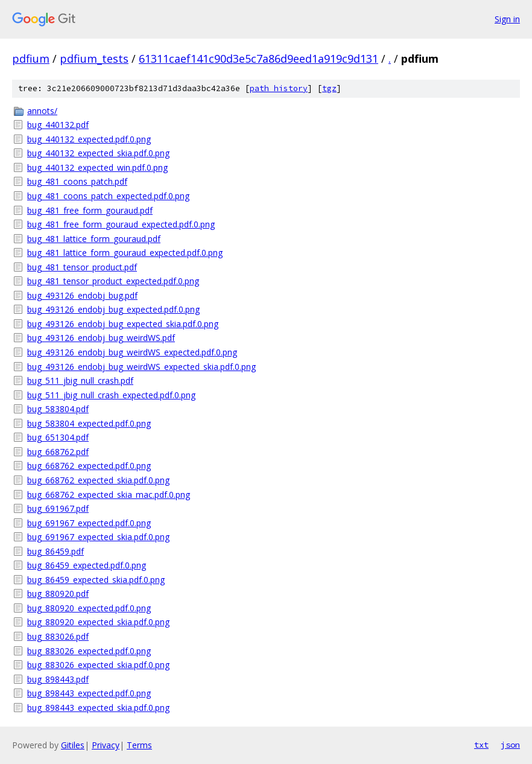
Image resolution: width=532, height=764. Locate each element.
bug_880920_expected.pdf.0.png (89, 608)
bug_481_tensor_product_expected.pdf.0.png (113, 281)
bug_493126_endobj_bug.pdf (82, 295)
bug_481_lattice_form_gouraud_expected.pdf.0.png (125, 253)
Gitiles (73, 745)
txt (481, 745)
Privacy (106, 745)
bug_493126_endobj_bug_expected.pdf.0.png (113, 309)
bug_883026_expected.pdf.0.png (89, 651)
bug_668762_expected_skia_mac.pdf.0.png (109, 495)
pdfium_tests (94, 59)
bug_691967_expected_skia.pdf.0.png (98, 537)
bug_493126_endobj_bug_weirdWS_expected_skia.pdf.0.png (141, 367)
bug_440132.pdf (58, 125)
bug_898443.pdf (58, 679)
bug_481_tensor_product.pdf (82, 267)
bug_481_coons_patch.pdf (77, 181)
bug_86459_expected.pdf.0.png (87, 565)
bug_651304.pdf (58, 437)
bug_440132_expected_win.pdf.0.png (97, 167)
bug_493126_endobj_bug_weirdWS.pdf (101, 338)
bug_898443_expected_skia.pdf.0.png (98, 708)
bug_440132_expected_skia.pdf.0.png (98, 153)
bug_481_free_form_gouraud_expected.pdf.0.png (121, 224)
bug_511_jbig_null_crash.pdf (80, 380)
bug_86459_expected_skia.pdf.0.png (96, 580)
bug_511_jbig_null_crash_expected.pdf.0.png (111, 395)
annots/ (42, 111)
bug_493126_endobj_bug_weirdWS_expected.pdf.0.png (132, 352)
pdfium (31, 59)
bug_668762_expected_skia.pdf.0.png (98, 480)
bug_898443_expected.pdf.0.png (89, 693)
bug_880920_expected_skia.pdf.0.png (98, 622)
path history (279, 88)
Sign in (507, 19)
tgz (329, 88)
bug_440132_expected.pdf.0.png (89, 139)
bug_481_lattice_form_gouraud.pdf (94, 239)
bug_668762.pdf (58, 452)
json (510, 745)
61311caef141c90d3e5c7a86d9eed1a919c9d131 (258, 59)
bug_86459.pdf (55, 551)
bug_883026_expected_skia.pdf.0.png (98, 665)
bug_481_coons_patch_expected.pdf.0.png (108, 196)
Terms (139, 745)
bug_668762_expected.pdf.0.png (89, 466)
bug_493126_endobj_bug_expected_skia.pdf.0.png (123, 324)
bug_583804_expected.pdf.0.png (89, 423)
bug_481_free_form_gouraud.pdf (90, 210)
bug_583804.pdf (58, 409)
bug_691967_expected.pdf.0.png (89, 523)
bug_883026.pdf (58, 636)
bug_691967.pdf (58, 508)
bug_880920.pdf (58, 594)
